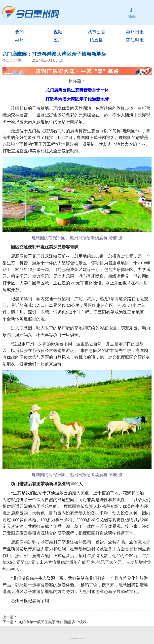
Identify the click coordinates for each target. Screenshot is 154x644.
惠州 (19, 40)
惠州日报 (135, 32)
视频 (58, 32)
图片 (58, 40)
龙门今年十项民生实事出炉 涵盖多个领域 (52, 622)
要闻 (19, 32)
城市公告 (96, 32)
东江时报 (135, 40)
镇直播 (96, 40)
